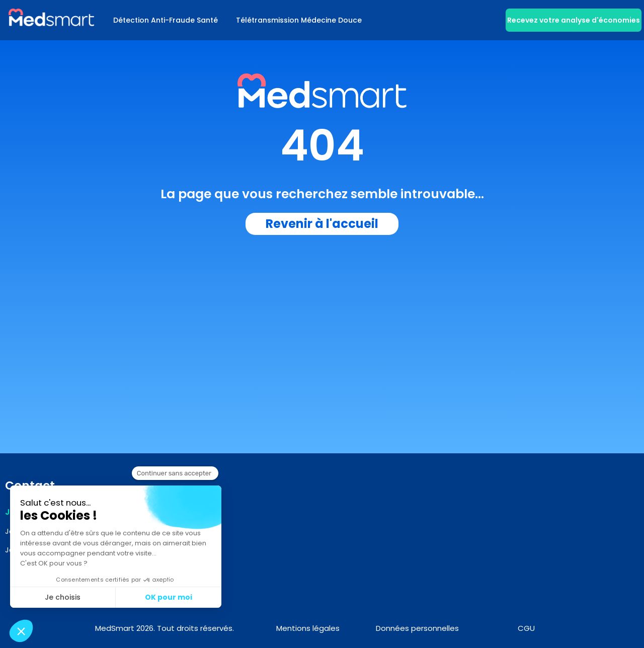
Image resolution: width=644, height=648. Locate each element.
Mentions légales (308, 628)
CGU (526, 628)
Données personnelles (417, 628)
